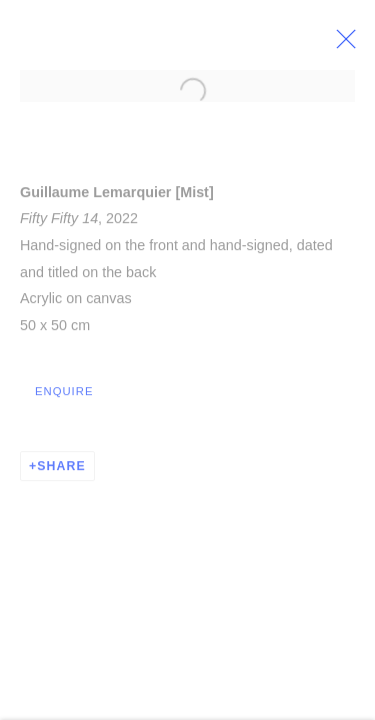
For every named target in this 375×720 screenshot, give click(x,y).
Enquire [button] (64, 395)
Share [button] (61, 470)
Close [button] (354, 45)
